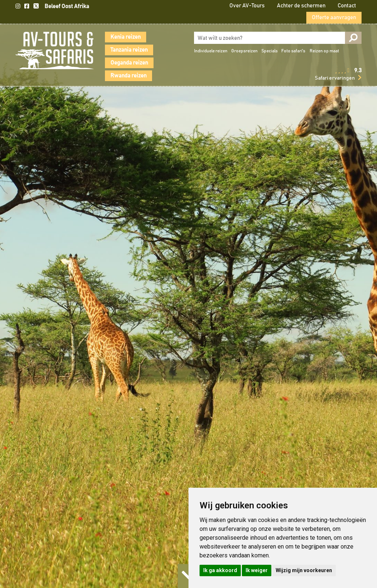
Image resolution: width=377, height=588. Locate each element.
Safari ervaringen (335, 78)
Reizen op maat (324, 51)
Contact (347, 6)
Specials (269, 51)
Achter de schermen (301, 6)
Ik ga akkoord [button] (220, 570)
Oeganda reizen (129, 63)
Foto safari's (293, 51)
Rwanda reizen (128, 76)
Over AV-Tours (247, 6)
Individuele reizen (211, 51)
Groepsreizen (244, 51)
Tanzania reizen (129, 50)
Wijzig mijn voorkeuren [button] (304, 570)
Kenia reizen (126, 37)
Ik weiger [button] (257, 570)
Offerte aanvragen (334, 18)
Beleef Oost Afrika (67, 6)
